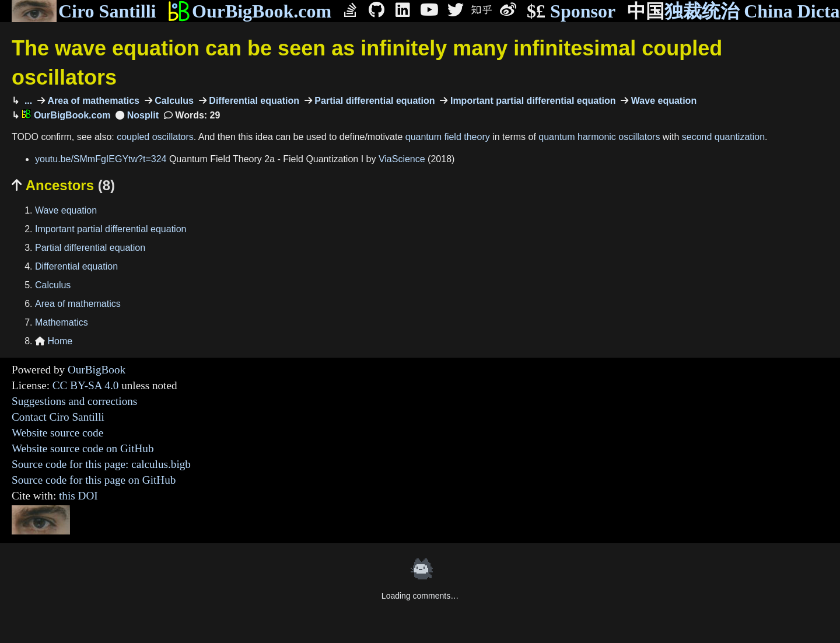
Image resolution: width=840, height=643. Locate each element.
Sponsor (571, 11)
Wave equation (662, 101)
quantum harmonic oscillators (599, 137)
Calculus (173, 101)
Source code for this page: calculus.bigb (101, 464)
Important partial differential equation (531, 101)
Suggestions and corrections (74, 401)
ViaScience (402, 159)
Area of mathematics (92, 101)
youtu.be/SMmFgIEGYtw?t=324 (101, 159)
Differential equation (253, 101)
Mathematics (62, 322)
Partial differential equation (374, 101)
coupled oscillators (155, 137)
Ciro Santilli (84, 11)
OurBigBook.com (249, 11)
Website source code (57, 433)
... (27, 101)
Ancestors (63, 185)
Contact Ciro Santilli (58, 417)
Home (54, 341)
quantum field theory (448, 137)
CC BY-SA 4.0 (86, 385)
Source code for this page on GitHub (94, 480)
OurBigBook (97, 370)
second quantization (723, 137)
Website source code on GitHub (83, 448)
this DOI (78, 496)
